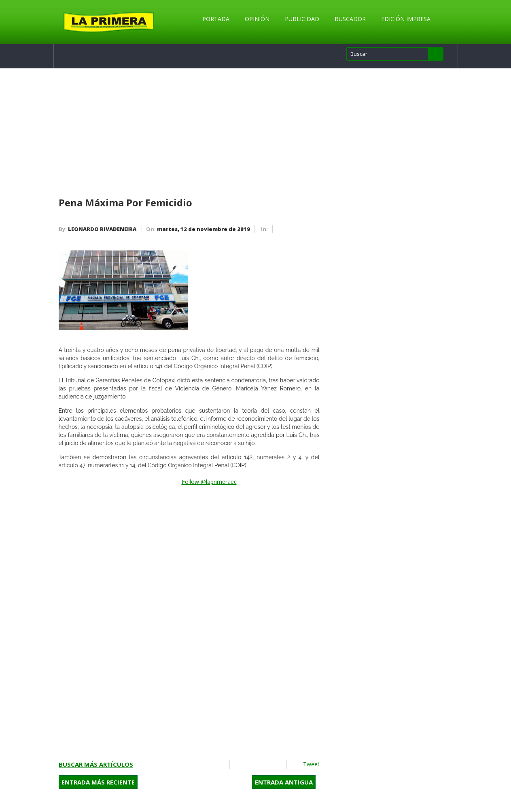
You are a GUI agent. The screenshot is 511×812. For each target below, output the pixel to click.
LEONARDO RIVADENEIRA (102, 229)
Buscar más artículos (96, 764)
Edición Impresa (406, 19)
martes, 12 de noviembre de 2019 (204, 229)
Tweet (311, 764)
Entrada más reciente (98, 782)
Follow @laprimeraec (209, 482)
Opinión (257, 19)
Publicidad (302, 19)
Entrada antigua (284, 782)
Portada (216, 19)
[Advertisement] (189, 133)
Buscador (350, 19)
